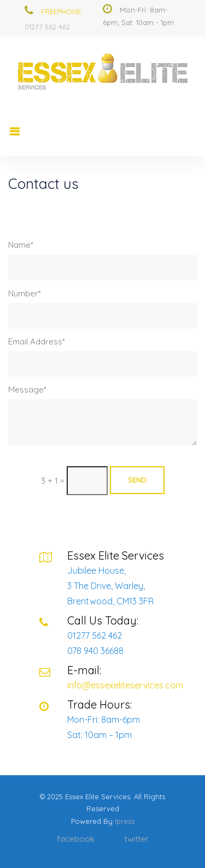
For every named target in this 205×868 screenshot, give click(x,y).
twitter (136, 839)
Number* (25, 293)
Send (137, 480)
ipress (125, 821)
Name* (21, 245)
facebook (76, 839)
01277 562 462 (47, 27)
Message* (27, 390)
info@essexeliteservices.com (125, 685)
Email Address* (37, 341)
